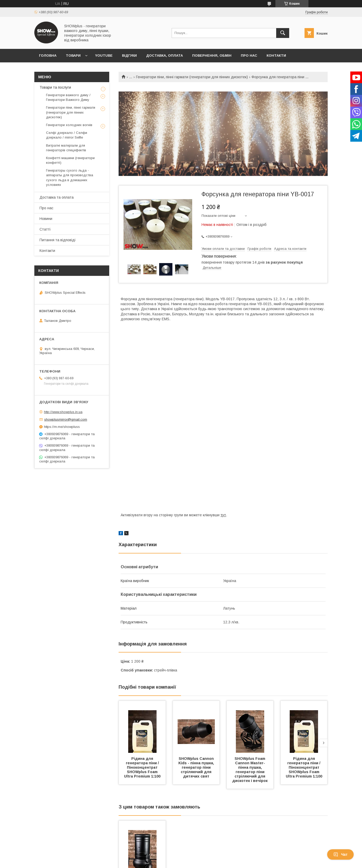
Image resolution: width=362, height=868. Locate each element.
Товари (73, 56)
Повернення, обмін (212, 56)
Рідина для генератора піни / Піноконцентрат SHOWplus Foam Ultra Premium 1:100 (142, 767)
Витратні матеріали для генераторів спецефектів (66, 148)
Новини (46, 219)
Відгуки (129, 56)
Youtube (104, 56)
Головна (48, 56)
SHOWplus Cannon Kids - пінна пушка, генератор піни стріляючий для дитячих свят (197, 767)
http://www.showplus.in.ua (63, 412)
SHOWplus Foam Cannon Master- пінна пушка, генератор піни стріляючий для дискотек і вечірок (250, 770)
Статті (45, 229)
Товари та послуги (55, 87)
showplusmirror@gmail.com (66, 419)
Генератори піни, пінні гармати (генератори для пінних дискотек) (192, 77)
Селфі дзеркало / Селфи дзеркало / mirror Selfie (67, 135)
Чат (340, 854)
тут (223, 515)
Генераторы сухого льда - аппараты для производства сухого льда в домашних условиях (70, 178)
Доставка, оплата (164, 56)
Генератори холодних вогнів (69, 125)
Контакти (276, 56)
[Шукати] (283, 33)
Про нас (249, 56)
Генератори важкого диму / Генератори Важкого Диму (68, 97)
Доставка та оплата (57, 197)
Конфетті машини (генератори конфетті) (70, 160)
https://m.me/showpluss (62, 427)
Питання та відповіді (57, 240)
